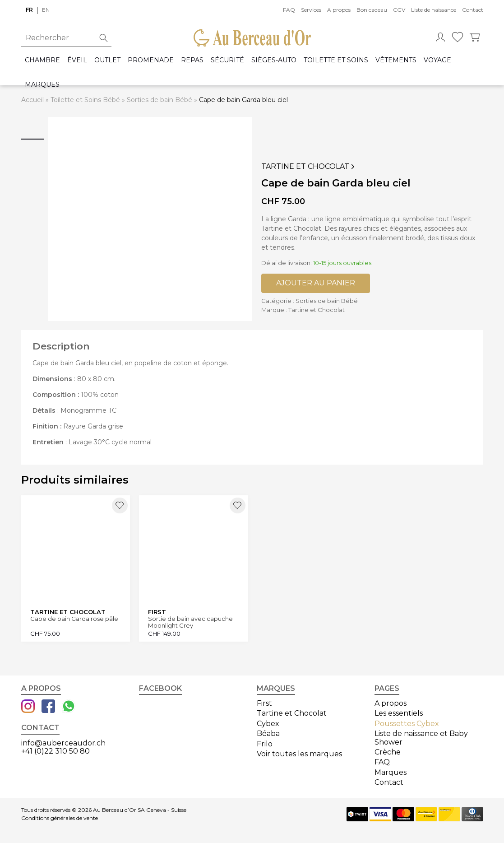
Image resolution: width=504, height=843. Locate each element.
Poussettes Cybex (407, 724)
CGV (399, 10)
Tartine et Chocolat (309, 167)
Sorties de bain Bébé (160, 100)
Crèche (388, 752)
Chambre (42, 60)
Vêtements (396, 60)
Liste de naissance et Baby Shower (421, 738)
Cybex (268, 724)
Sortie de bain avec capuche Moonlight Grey (190, 622)
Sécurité (227, 60)
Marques (42, 85)
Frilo (265, 744)
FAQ (289, 10)
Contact (473, 10)
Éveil (77, 60)
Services (311, 10)
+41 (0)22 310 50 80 (55, 751)
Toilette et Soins (336, 60)
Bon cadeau (372, 10)
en (46, 10)
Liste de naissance (434, 10)
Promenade (151, 60)
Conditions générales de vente (60, 818)
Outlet (107, 60)
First (264, 703)
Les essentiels (399, 713)
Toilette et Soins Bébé (85, 100)
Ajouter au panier (316, 283)
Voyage (437, 60)
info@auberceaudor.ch (63, 743)
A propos (339, 10)
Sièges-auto (274, 60)
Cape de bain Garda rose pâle (74, 619)
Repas (192, 60)
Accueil (32, 100)
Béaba (268, 734)
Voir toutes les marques (299, 754)
